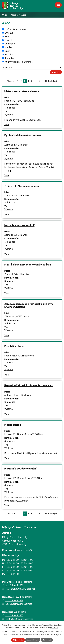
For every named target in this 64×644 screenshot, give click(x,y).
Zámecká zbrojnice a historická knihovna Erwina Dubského (29, 305)
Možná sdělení (13, 425)
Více (7, 124)
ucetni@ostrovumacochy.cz (19, 619)
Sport (8, 51)
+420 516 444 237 (14, 615)
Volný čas (10, 44)
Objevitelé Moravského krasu (22, 186)
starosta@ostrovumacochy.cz (20, 589)
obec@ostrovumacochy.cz (19, 604)
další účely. (54, 628)
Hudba (8, 47)
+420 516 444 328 (14, 600)
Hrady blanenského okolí (19, 225)
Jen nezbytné (33, 640)
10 (39, 81)
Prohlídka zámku (14, 346)
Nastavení (47, 640)
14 (46, 81)
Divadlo (9, 40)
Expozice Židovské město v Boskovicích (29, 385)
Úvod (5, 15)
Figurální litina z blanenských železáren (28, 264)
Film (7, 36)
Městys (14, 15)
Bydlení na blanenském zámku (23, 135)
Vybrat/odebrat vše (15, 29)
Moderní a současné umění (20, 468)
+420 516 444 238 (14, 585)
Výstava (9, 33)
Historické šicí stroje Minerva (22, 91)
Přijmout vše (18, 640)
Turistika (9, 58)
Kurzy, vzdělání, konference (19, 62)
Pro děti (9, 54)
